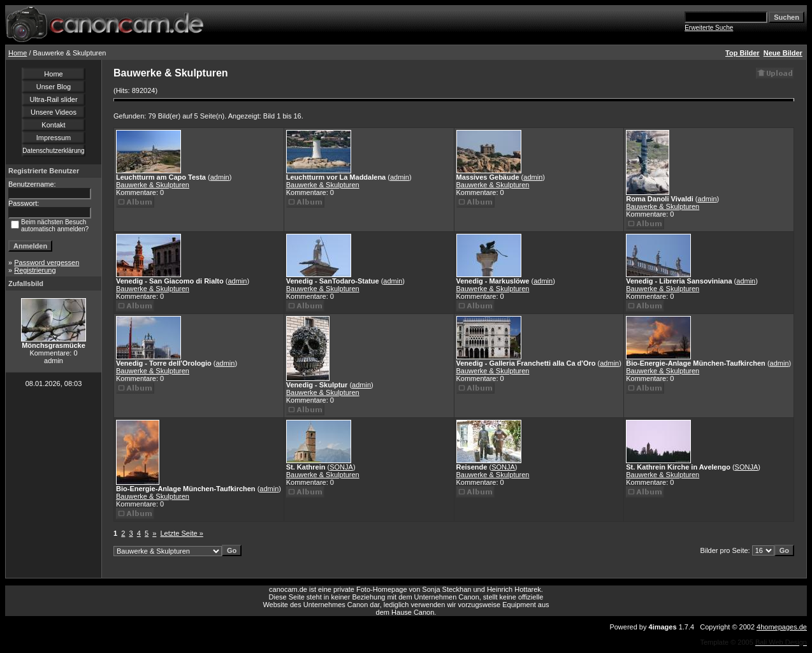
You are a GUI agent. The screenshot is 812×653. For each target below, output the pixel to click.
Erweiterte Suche (709, 28)
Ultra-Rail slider (53, 99)
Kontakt (53, 125)
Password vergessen (47, 262)
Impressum (54, 138)
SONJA (341, 467)
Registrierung (35, 270)
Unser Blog (54, 87)
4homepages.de (782, 627)
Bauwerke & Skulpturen (153, 185)
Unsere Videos (54, 112)
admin (220, 177)
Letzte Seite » (182, 533)
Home (18, 53)
